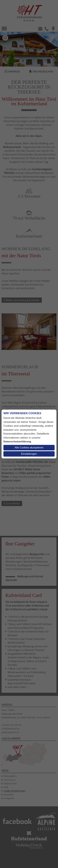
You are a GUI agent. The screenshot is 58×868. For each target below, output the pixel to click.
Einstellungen (29, 454)
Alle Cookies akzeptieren (29, 448)
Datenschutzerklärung (17, 442)
